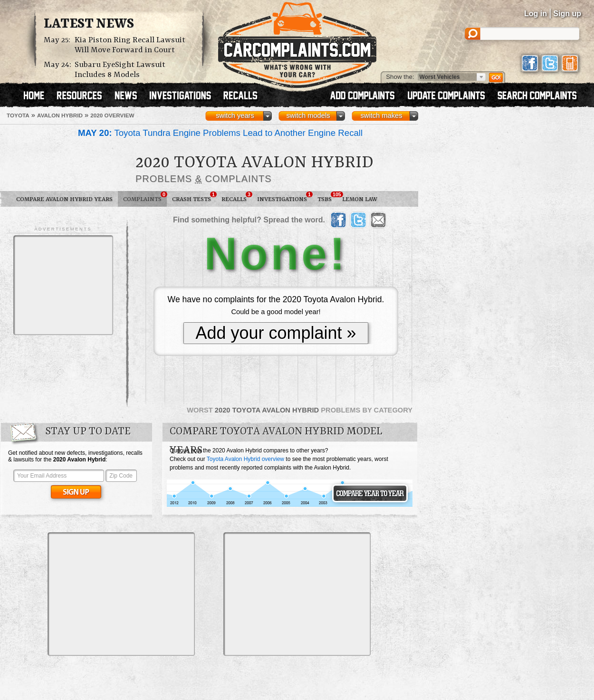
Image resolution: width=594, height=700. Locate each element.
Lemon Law (360, 199)
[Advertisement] (63, 285)
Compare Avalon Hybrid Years (64, 199)
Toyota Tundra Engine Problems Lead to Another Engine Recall (220, 133)
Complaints (145, 197)
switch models (308, 115)
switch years (235, 115)
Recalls (237, 197)
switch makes (382, 115)
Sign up (567, 14)
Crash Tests (194, 197)
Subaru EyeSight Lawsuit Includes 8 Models (120, 70)
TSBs (327, 197)
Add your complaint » (276, 333)
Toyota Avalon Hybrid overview (245, 459)
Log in (536, 14)
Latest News (89, 24)
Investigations (285, 197)
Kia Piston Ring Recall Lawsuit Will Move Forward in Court (130, 45)
